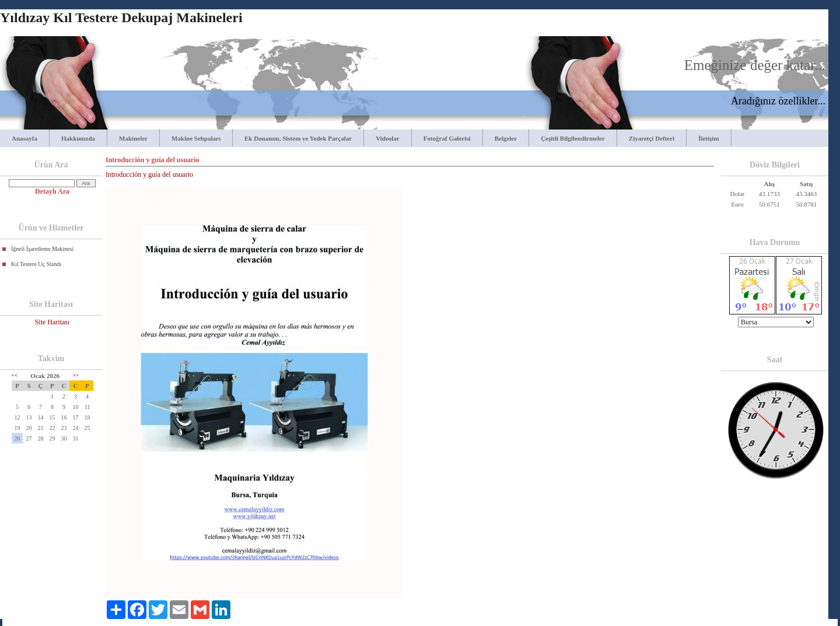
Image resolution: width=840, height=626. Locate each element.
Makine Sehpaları (196, 138)
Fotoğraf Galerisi (447, 138)
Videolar (388, 138)
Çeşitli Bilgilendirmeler (573, 138)
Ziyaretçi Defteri (652, 138)
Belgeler (506, 138)
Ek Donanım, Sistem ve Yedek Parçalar (298, 138)
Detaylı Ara (52, 191)
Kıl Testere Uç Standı (36, 264)
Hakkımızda (78, 138)
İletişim (708, 138)
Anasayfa (24, 138)
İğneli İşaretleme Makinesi (42, 249)
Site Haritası (52, 322)
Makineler (133, 138)
